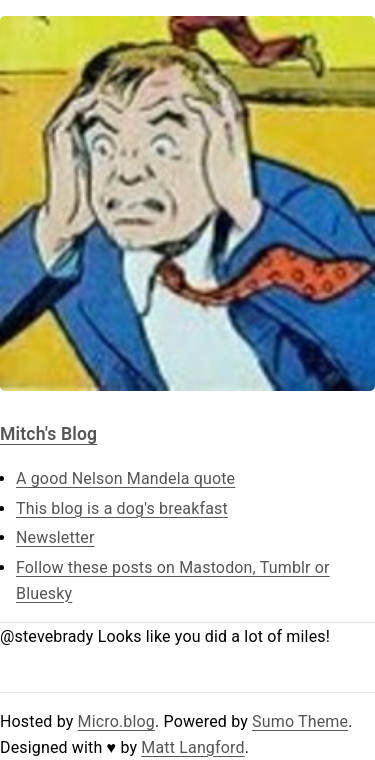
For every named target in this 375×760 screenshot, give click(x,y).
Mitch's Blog (48, 434)
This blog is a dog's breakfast (122, 508)
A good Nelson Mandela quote (125, 478)
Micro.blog (116, 721)
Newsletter (55, 537)
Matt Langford (192, 747)
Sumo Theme (300, 721)
